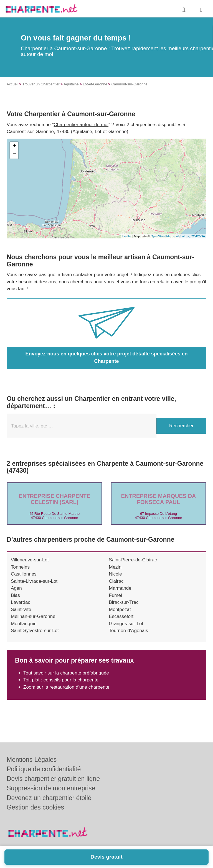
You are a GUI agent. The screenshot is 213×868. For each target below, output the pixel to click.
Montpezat (120, 609)
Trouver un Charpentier (41, 84)
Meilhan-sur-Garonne (33, 616)
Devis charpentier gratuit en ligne (53, 779)
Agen (16, 588)
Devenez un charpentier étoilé (49, 798)
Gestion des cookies (35, 807)
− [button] (14, 154)
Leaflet (127, 236)
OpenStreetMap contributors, (171, 236)
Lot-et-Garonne (95, 84)
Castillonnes (24, 574)
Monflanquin (24, 624)
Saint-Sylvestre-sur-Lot (35, 631)
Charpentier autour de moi (81, 125)
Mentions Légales (32, 760)
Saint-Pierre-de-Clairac (133, 560)
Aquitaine (71, 84)
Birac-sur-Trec (124, 602)
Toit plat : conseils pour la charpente (61, 680)
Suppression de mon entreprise (51, 788)
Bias (15, 595)
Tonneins (20, 567)
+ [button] (14, 146)
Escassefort (121, 616)
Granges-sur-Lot (126, 624)
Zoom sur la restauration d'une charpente (66, 687)
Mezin (115, 567)
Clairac (116, 581)
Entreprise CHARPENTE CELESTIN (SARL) (55, 499)
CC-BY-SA (198, 236)
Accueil (12, 84)
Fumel (116, 595)
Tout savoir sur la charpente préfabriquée (66, 673)
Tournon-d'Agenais (129, 631)
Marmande (120, 588)
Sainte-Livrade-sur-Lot (34, 581)
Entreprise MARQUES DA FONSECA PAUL (158, 499)
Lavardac (21, 602)
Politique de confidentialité (44, 769)
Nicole (116, 574)
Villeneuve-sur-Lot (30, 560)
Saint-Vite (21, 609)
